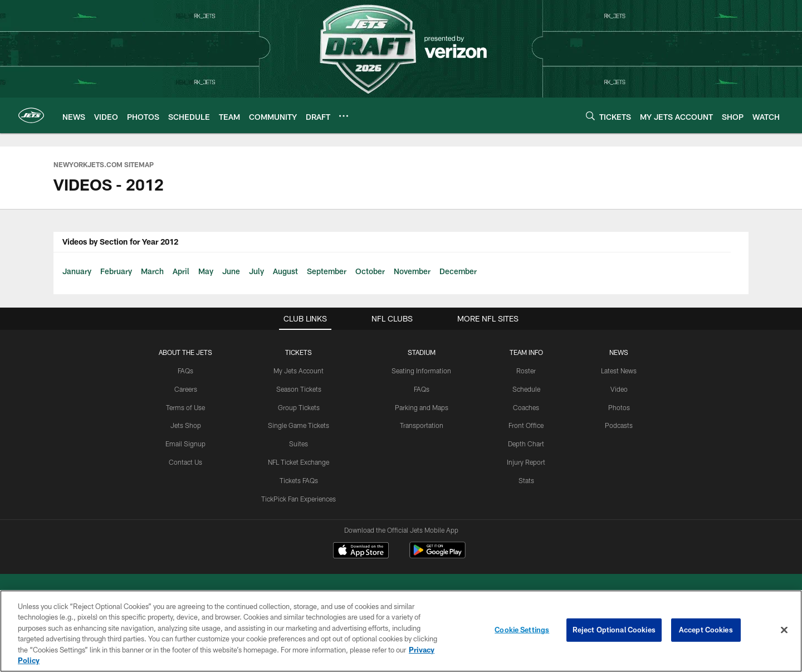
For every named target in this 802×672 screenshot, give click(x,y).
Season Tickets (299, 389)
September (327, 271)
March (152, 271)
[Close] (784, 630)
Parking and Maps (422, 407)
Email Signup (185, 444)
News (619, 352)
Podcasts (619, 425)
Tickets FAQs (299, 480)
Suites (299, 444)
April (181, 271)
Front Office (526, 425)
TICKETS (299, 352)
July (256, 271)
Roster (526, 371)
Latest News (619, 371)
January (77, 271)
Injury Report (526, 462)
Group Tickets (299, 407)
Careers (186, 389)
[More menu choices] (344, 116)
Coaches (526, 407)
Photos (619, 407)
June (231, 271)
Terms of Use (185, 407)
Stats (526, 480)
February (116, 271)
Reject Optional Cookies (614, 630)
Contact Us (185, 462)
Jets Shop (186, 425)
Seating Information (421, 371)
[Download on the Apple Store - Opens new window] (361, 552)
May (206, 271)
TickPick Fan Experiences (299, 499)
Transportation (422, 425)
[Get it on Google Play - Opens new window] (437, 556)
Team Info (526, 352)
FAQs (185, 371)
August (285, 271)
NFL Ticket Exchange (299, 462)
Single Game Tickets (299, 425)
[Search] (590, 116)
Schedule (526, 389)
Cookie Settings (522, 630)
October (370, 271)
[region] (401, 631)
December (458, 271)
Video (619, 389)
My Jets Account (299, 371)
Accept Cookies (706, 630)
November (412, 271)
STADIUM (422, 352)
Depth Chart (526, 444)
